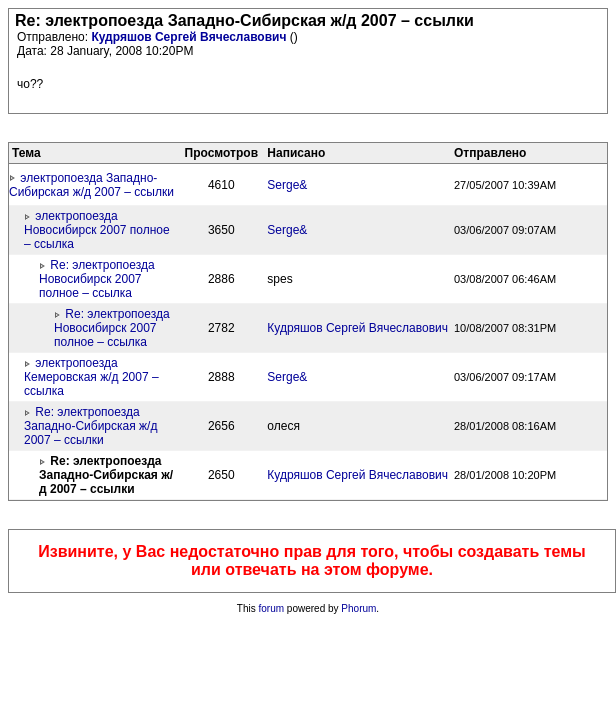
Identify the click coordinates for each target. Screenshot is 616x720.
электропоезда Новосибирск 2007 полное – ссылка (97, 230)
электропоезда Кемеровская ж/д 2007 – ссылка (91, 377)
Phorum (358, 608)
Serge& (287, 185)
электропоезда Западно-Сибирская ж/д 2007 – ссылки (91, 185)
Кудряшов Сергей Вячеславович (190, 37)
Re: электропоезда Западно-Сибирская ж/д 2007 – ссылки (90, 426)
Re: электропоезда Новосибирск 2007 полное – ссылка (97, 279)
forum (272, 608)
